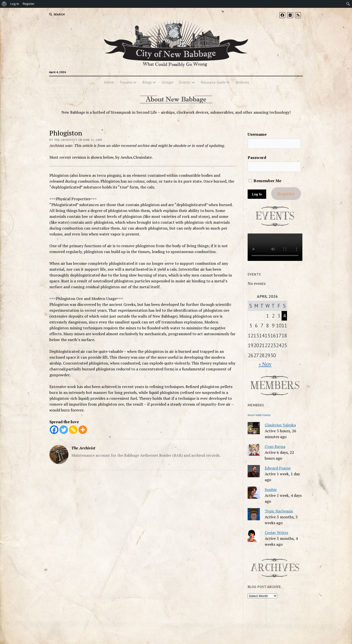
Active (259, 415)
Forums (126, 82)
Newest (251, 415)
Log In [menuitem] (15, 4)
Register (286, 194)
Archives (242, 82)
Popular (267, 415)
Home (109, 82)
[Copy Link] (73, 430)
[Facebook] (54, 430)
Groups (168, 82)
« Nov (265, 364)
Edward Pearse (278, 468)
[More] (83, 430)
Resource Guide (213, 82)
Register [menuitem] (29, 4)
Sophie (271, 489)
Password (257, 157)
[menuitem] (4, 4)
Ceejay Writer (277, 533)
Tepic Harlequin (279, 511)
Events (185, 82)
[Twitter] (64, 430)
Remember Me (265, 181)
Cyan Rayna (275, 446)
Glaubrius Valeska (280, 425)
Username (257, 134)
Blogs (147, 82)
